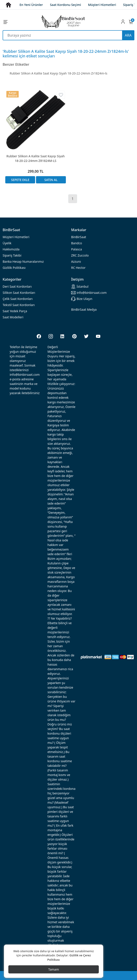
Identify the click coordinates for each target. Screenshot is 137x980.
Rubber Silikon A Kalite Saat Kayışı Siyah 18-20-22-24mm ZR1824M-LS (35, 158)
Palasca (77, 249)
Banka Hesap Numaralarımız (23, 261)
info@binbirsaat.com (89, 293)
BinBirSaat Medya (84, 309)
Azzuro (76, 261)
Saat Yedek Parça (15, 311)
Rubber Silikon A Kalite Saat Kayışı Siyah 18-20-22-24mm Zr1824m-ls (59, 73)
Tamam (54, 969)
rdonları (17, 286)
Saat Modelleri (13, 317)
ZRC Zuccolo (80, 255)
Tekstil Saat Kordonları (19, 305)
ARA (128, 35)
